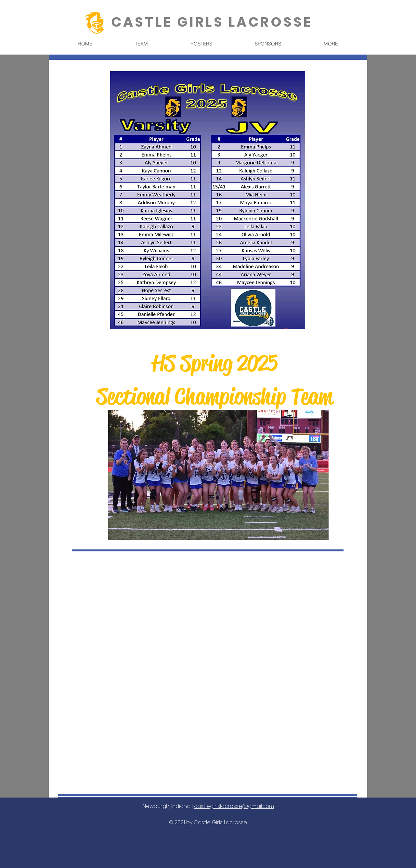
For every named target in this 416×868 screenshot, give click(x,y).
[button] (141, 44)
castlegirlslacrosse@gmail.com (234, 806)
